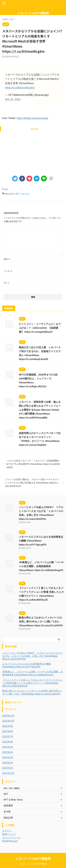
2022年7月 (8, 737)
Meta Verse (10, 194)
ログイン (7, 831)
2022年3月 (8, 757)
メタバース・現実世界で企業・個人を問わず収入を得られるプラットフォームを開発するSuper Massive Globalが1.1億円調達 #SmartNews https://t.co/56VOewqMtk (40, 410)
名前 (7, 259)
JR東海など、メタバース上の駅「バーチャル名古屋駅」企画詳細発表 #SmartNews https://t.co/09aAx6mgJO (41, 566)
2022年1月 (8, 768)
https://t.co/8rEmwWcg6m (20, 88)
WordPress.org (10, 841)
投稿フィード (9, 834)
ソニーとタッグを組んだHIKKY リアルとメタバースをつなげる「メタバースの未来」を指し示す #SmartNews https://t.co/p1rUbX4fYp (32, 656)
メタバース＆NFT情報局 (33, 13)
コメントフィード (11, 838)
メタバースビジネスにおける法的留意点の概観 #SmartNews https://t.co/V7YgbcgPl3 (41, 541)
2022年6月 (8, 742)
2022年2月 (8, 763)
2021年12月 (8, 773)
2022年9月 (8, 726)
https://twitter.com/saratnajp (32, 118)
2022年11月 (8, 716)
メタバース (25, 194)
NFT (6, 189)
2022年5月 (8, 747)
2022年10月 (8, 721)
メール (8, 271)
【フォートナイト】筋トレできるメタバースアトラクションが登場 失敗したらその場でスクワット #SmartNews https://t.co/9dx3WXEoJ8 (32, 683)
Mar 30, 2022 (13, 99)
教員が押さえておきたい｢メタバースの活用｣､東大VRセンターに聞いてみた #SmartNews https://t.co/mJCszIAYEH (41, 622)
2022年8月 (8, 731)
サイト (7, 283)
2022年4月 (8, 752)
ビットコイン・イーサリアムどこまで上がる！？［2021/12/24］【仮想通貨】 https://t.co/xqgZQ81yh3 (40, 328)
